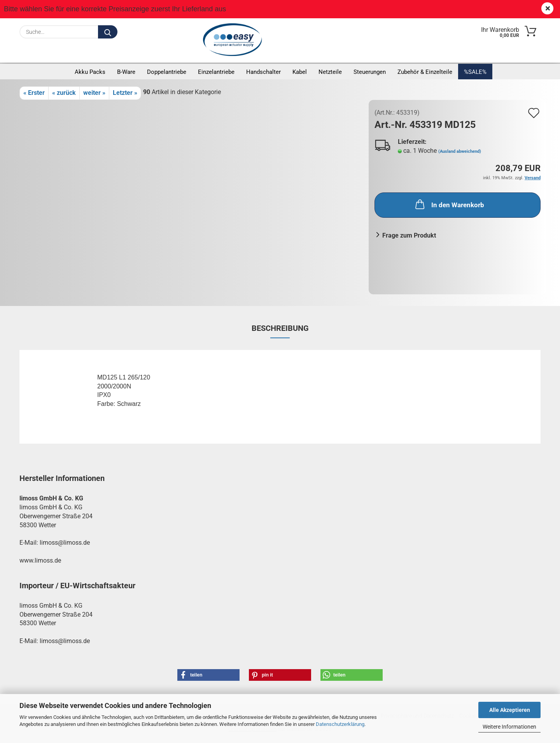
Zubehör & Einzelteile (425, 72)
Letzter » (125, 93)
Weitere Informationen (509, 727)
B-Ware (126, 72)
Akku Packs (90, 72)
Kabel (300, 72)
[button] (208, 675)
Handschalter (263, 72)
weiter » (94, 93)
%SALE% (475, 72)
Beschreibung (280, 328)
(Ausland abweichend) (460, 151)
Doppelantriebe (167, 72)
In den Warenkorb (449, 204)
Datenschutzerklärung (340, 724)
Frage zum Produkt (409, 235)
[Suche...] (108, 32)
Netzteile (330, 72)
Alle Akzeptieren (510, 710)
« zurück (64, 93)
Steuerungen (370, 72)
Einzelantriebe (216, 72)
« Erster (34, 93)
